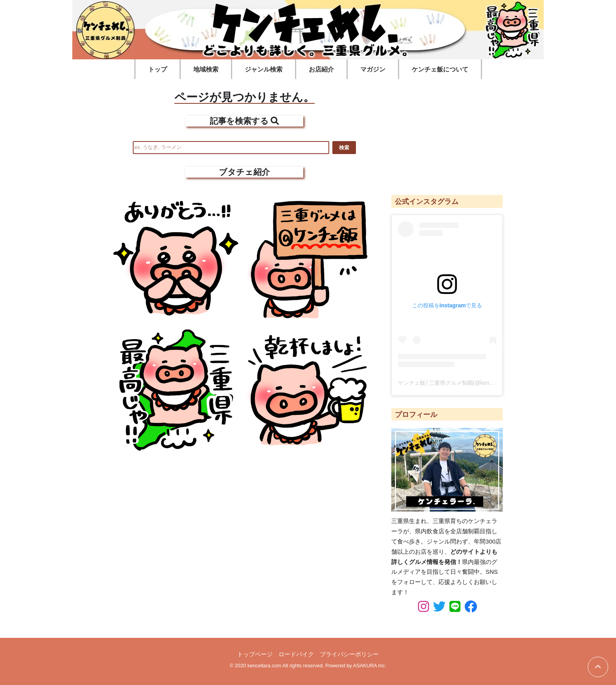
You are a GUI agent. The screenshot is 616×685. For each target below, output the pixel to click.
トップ (158, 69)
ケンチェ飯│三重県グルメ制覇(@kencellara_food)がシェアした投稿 (481, 383)
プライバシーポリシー (349, 654)
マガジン (373, 69)
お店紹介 (321, 69)
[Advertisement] (447, 133)
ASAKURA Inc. (370, 666)
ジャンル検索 (264, 69)
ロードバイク (296, 654)
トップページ (255, 654)
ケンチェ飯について (440, 69)
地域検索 (206, 69)
